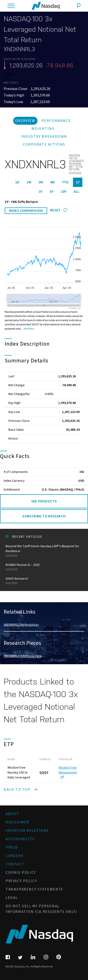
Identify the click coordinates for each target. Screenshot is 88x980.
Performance (56, 121)
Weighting (43, 129)
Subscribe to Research (44, 516)
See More (29, 329)
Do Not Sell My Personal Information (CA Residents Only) (41, 909)
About (13, 814)
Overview (25, 121)
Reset (59, 210)
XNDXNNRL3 (19, 49)
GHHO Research (44, 581)
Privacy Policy (21, 881)
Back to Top (21, 790)
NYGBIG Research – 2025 (44, 567)
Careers (14, 856)
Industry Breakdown (44, 137)
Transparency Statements (34, 889)
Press (12, 847)
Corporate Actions (44, 144)
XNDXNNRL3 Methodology (21, 625)
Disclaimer (17, 822)
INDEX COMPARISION (26, 211)
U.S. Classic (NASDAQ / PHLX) (63, 490)
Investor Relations (27, 831)
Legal (12, 898)
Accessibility (20, 839)
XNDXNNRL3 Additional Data (23, 656)
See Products (44, 501)
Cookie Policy (21, 873)
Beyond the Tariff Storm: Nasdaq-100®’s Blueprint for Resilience (44, 551)
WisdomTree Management (68, 772)
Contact (15, 864)
